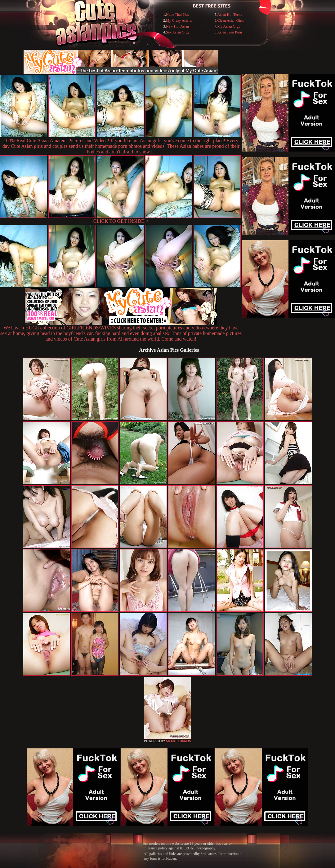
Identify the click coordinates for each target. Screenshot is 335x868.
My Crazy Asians (179, 20)
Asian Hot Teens (230, 15)
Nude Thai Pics (177, 15)
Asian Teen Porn (230, 32)
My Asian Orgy (229, 26)
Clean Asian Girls (230, 20)
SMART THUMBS (179, 741)
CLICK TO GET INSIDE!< (121, 221)
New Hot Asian (177, 26)
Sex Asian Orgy (178, 32)
